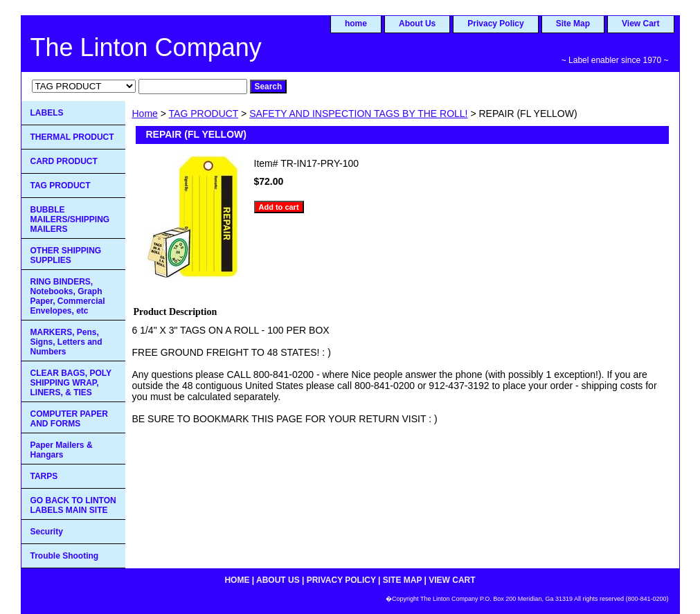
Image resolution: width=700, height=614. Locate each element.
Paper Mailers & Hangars (62, 450)
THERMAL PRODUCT (72, 137)
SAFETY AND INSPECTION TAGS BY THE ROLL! (358, 114)
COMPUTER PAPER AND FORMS (69, 419)
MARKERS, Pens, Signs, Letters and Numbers (66, 342)
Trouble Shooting (65, 556)
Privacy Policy (495, 24)
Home (145, 114)
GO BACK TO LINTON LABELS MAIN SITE (73, 505)
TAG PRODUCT (204, 114)
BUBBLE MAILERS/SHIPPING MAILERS (70, 219)
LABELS (47, 113)
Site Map (573, 24)
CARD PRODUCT (64, 161)
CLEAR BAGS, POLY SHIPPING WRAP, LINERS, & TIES (71, 383)
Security (47, 532)
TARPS (44, 476)
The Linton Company (146, 47)
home (356, 24)
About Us (417, 24)
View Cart (640, 24)
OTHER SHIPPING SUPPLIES (66, 255)
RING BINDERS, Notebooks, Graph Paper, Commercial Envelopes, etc (68, 296)
